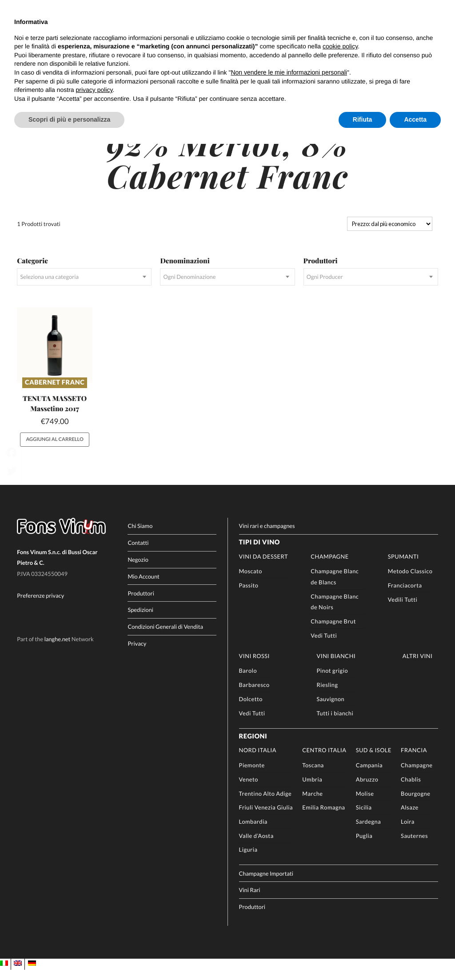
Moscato (251, 582)
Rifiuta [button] (363, 119)
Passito (249, 596)
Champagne (329, 567)
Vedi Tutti (324, 646)
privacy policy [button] (94, 90)
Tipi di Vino (259, 553)
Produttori (141, 603)
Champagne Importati (266, 884)
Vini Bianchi (336, 666)
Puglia (364, 846)
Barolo (248, 681)
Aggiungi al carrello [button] (55, 450)
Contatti (138, 553)
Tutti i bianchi (335, 723)
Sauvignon (331, 709)
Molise (365, 804)
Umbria (312, 790)
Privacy (137, 654)
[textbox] (84, 288)
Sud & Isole (374, 761)
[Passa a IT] (4, 974)
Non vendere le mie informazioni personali (289, 72)
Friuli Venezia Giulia (266, 818)
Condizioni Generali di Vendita (165, 637)
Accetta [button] (415, 119)
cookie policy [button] (340, 46)
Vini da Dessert (263, 567)
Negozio (138, 570)
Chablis (411, 790)
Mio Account (144, 587)
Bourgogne (415, 804)
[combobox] (84, 288)
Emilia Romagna (323, 818)
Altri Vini (418, 666)
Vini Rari (250, 901)
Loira (408, 832)
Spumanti (403, 567)
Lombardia (253, 832)
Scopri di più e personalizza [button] (69, 119)
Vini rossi (254, 666)
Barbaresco (254, 695)
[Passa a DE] (32, 974)
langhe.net (58, 650)
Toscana (313, 776)
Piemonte (252, 776)
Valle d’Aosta (256, 846)
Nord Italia (258, 761)
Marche (312, 804)
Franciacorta (405, 596)
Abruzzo (367, 790)
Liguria (248, 860)
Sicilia (364, 818)
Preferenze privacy (40, 606)
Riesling (327, 695)
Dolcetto (251, 709)
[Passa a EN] (18, 974)
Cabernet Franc (55, 393)
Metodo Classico (410, 582)
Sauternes (414, 846)
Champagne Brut (333, 632)
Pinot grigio (333, 681)
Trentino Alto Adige (265, 804)
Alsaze (410, 818)
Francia (414, 761)
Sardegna (369, 832)
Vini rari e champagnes (267, 536)
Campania (369, 776)
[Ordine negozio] (390, 234)
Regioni (253, 747)
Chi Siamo (140, 536)
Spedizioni (140, 620)
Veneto (249, 790)
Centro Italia (324, 761)
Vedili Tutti (403, 610)
